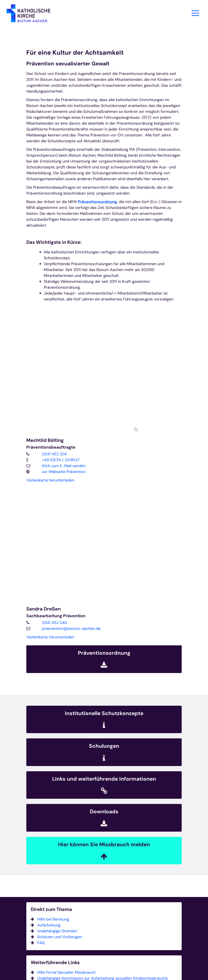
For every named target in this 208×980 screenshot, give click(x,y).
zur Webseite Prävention (64, 472)
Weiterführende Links (55, 963)
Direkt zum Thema (51, 910)
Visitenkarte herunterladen (50, 480)
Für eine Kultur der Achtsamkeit (75, 53)
